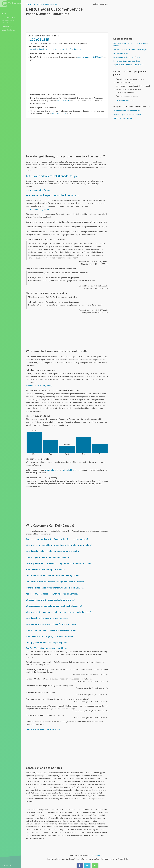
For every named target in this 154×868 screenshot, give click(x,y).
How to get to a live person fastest (127, 57)
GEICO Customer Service (123, 118)
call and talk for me (52, 470)
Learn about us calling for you (38, 190)
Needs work (100, 855)
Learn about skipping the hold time (40, 209)
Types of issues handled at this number (129, 65)
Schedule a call (76, 49)
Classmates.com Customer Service (127, 111)
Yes (92, 855)
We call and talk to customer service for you (130, 50)
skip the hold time (59, 113)
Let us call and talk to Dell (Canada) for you (52, 176)
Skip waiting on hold (60, 49)
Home (4, 14)
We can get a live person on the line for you (53, 195)
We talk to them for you (40, 49)
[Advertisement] (67, 77)
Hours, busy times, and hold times (127, 61)
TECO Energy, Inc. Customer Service (127, 114)
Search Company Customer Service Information (8, 20)
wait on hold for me (70, 470)
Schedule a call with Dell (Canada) (39, 386)
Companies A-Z (8, 26)
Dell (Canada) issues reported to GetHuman (43, 729)
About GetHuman (8, 30)
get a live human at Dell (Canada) (90, 57)
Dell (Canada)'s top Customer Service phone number (130, 44)
